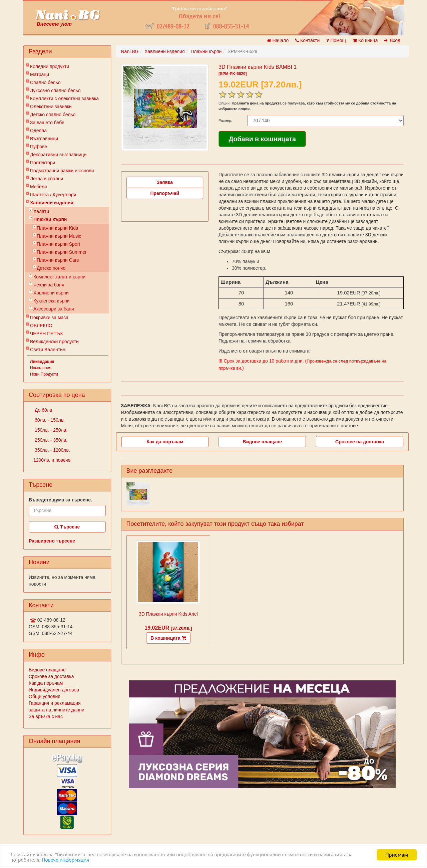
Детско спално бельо (53, 115)
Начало (278, 40)
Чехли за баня (49, 285)
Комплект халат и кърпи (59, 277)
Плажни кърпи (50, 219)
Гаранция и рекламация (55, 703)
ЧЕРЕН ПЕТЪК (47, 334)
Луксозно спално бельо (55, 90)
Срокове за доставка (51, 676)
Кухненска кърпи (52, 301)
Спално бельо (45, 82)
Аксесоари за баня (54, 309)
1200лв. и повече (52, 460)
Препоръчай (165, 193)
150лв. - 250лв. (50, 430)
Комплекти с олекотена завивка (64, 98)
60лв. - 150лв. (49, 420)
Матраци (40, 74)
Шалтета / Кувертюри (53, 195)
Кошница (365, 40)
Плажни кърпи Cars (58, 260)
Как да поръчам (46, 683)
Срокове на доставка (360, 442)
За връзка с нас (46, 716)
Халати (41, 211)
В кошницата (168, 638)
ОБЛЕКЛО (41, 325)
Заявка (165, 182)
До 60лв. (43, 410)
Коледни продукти (50, 66)
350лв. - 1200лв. (52, 450)
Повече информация (68, 860)
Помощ (336, 40)
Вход (392, 40)
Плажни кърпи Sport (58, 244)
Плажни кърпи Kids (57, 228)
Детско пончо (51, 268)
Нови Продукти (44, 374)
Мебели (39, 187)
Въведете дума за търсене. (60, 500)
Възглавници (44, 139)
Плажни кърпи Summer (62, 252)
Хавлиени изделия (52, 203)
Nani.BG (130, 51)
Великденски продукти (54, 342)
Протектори (43, 163)
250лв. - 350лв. (50, 440)
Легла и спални (47, 179)
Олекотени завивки (51, 106)
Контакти (307, 40)
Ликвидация (42, 362)
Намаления (41, 368)
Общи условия (45, 696)
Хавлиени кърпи (51, 293)
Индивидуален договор (54, 690)
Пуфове (39, 147)
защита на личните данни (57, 710)
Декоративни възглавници (58, 155)
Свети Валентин (48, 350)
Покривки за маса (49, 317)
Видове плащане (47, 670)
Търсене (67, 527)
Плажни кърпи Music (59, 236)
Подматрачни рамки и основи (62, 171)
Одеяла (38, 131)
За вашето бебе (47, 123)
